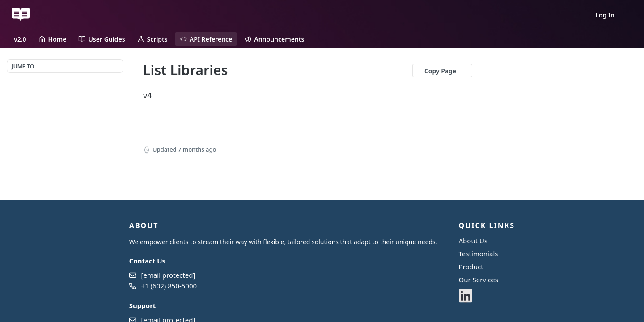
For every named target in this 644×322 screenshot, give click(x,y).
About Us (473, 241)
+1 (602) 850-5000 (169, 286)
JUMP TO (23, 66)
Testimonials (479, 254)
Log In (605, 15)
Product (471, 267)
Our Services (479, 280)
